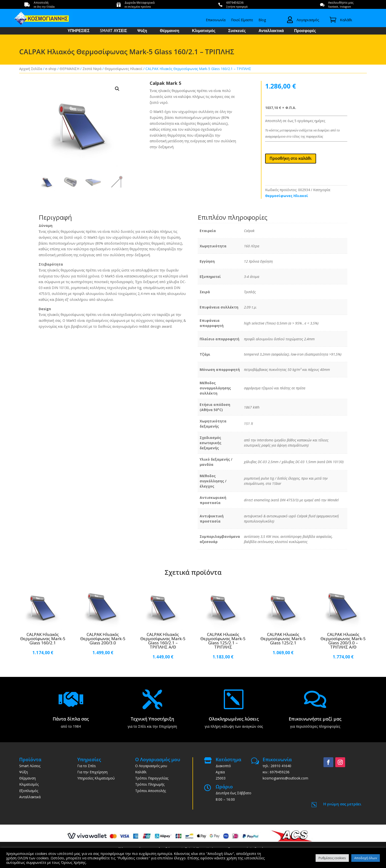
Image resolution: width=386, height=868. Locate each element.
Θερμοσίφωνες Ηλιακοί (123, 69)
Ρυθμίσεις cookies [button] (332, 858)
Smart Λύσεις (30, 766)
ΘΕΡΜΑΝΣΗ (69, 69)
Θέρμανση (169, 31)
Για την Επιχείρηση (92, 772)
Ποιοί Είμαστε (242, 20)
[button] (117, 89)
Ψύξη (142, 31)
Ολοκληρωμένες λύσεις (234, 719)
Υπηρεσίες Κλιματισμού (96, 778)
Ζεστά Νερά (92, 69)
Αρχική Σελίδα (31, 69)
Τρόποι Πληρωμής (150, 784)
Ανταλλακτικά (271, 31)
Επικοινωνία (216, 20)
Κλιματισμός (204, 31)
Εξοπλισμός (29, 791)
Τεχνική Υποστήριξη (152, 719)
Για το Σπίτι (87, 766)
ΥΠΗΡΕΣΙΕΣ (78, 31)
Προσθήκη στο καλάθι (291, 158)
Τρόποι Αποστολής (151, 791)
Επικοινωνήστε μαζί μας (315, 719)
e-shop (51, 69)
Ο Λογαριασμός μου (151, 766)
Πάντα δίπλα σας (71, 719)
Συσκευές (237, 31)
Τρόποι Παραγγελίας (152, 778)
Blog (262, 20)
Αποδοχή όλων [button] (366, 858)
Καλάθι (141, 772)
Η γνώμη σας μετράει (342, 804)
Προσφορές (305, 31)
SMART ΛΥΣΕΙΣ (113, 31)
